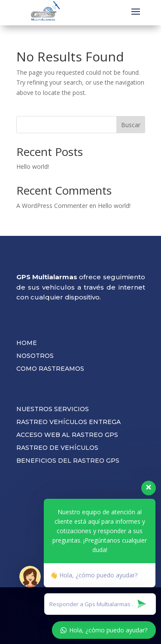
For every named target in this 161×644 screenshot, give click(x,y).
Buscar (131, 125)
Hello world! (33, 166)
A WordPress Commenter (52, 206)
